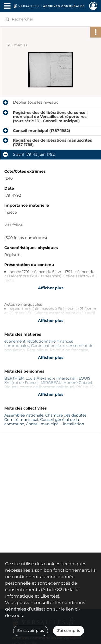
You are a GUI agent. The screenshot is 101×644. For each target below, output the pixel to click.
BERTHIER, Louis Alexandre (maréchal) (41, 378)
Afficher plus (51, 288)
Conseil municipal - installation (55, 424)
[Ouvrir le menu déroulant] (7, 6)
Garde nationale (46, 346)
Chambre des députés (66, 415)
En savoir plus (31, 631)
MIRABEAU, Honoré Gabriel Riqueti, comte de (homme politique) (48, 385)
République (37, 350)
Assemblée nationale (24, 415)
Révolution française (69, 350)
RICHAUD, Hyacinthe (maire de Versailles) (50, 389)
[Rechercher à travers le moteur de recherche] (50, 19)
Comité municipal (21, 420)
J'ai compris (69, 631)
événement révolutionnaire (30, 341)
